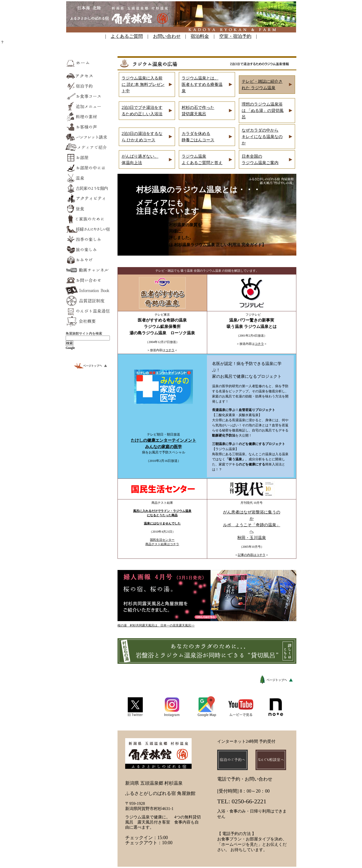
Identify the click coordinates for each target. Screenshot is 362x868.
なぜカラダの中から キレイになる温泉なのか (262, 137)
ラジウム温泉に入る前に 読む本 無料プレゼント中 (143, 84)
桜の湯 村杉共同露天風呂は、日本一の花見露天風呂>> (156, 625)
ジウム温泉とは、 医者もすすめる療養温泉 (202, 84)
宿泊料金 (200, 36)
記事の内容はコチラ (252, 555)
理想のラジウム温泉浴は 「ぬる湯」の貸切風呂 (263, 111)
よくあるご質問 (127, 36)
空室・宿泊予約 (235, 36)
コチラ (170, 350)
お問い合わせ (167, 36)
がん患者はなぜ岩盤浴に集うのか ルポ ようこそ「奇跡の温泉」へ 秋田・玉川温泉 (252, 525)
